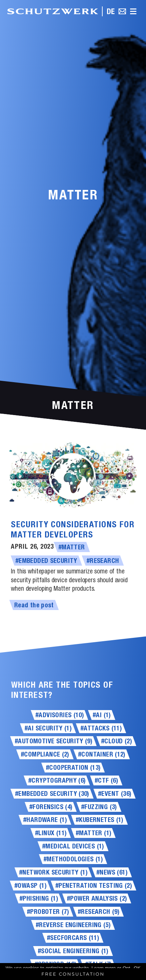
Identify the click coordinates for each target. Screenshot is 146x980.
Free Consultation (73, 974)
